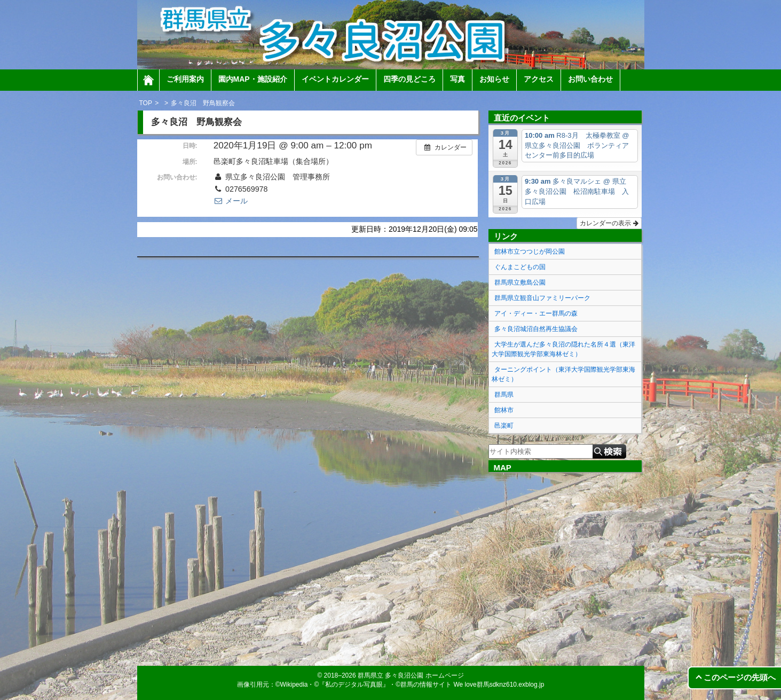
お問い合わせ (590, 79)
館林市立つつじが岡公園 (530, 251)
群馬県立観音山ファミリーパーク (542, 298)
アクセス (539, 79)
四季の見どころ (409, 79)
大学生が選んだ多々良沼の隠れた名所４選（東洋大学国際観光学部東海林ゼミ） (563, 349)
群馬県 (504, 395)
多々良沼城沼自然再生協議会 (536, 329)
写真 (457, 79)
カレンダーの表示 (609, 223)
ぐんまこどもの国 (520, 267)
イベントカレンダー (335, 79)
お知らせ (494, 79)
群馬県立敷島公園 (520, 282)
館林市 (504, 410)
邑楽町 (504, 426)
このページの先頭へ (740, 677)
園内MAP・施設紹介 (253, 79)
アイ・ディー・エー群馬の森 (536, 313)
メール (231, 201)
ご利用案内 (185, 79)
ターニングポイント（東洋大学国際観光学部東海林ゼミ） (563, 374)
